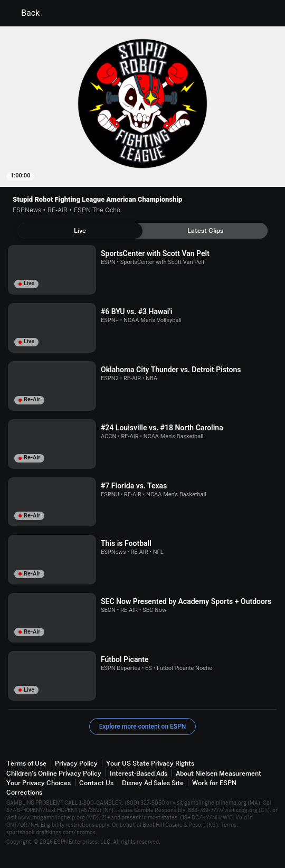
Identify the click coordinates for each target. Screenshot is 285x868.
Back (24, 13)
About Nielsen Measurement (218, 773)
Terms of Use (26, 763)
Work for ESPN (214, 783)
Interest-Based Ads (139, 773)
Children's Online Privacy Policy (54, 773)
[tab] (80, 231)
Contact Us (96, 783)
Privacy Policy (76, 763)
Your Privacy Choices (39, 783)
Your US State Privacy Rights (150, 763)
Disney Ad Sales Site (153, 783)
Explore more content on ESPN (143, 727)
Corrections (24, 792)
